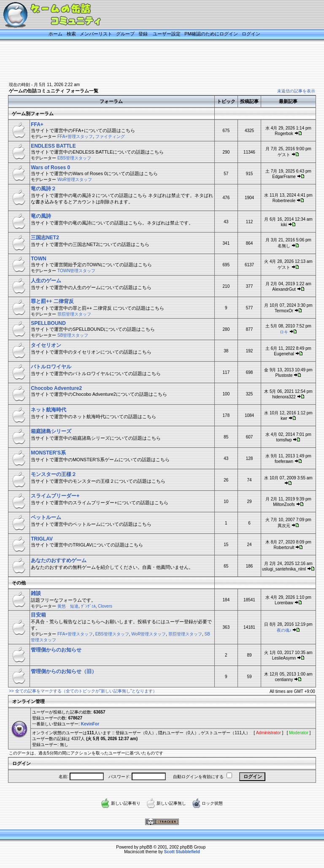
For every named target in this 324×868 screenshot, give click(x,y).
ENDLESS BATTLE (53, 146)
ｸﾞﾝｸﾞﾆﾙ (88, 606)
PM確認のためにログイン (211, 34)
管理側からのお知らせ (56, 650)
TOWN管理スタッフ (76, 271)
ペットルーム (46, 517)
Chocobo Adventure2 (56, 388)
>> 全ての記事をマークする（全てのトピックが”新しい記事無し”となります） (83, 691)
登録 (143, 34)
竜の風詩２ (43, 189)
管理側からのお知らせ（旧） (64, 671)
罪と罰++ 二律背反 (52, 301)
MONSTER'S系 (48, 453)
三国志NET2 (45, 238)
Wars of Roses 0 (50, 168)
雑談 (36, 593)
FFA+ (37, 124)
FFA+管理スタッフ (75, 137)
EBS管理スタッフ (74, 158)
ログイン (251, 34)
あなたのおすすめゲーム (59, 560)
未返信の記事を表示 (296, 91)
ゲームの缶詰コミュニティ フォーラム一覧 (54, 91)
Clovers (105, 606)
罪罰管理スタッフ (74, 314)
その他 (19, 583)
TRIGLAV (42, 539)
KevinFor (90, 724)
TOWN (38, 259)
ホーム (55, 34)
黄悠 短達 (68, 606)
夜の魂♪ (284, 630)
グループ (125, 34)
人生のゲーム (46, 281)
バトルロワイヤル (51, 367)
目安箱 (38, 615)
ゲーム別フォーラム (33, 114)
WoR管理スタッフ (75, 180)
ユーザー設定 (167, 34)
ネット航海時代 (49, 410)
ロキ (284, 332)
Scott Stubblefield (182, 852)
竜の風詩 (41, 216)
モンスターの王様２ (54, 474)
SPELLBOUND (48, 323)
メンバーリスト (96, 34)
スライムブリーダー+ (55, 496)
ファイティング (110, 137)
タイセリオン (46, 345)
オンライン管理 (28, 701)
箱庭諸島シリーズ (51, 431)
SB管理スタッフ (73, 335)
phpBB (146, 847)
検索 (71, 34)
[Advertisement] (154, 62)
